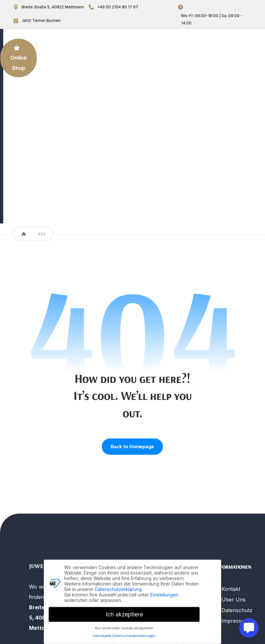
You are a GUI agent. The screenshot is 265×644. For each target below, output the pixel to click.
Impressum (235, 505)
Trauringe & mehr (174, 541)
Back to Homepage (132, 331)
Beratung (171, 526)
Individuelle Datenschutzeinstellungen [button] (124, 634)
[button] (37, 576)
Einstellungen (164, 592)
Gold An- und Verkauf (113, 500)
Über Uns (109, 484)
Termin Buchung (108, 521)
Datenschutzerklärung (118, 587)
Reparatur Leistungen (173, 478)
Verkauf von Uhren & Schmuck (175, 505)
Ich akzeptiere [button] (124, 612)
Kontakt (107, 536)
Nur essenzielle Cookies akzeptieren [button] (124, 626)
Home (105, 473)
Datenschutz (237, 495)
